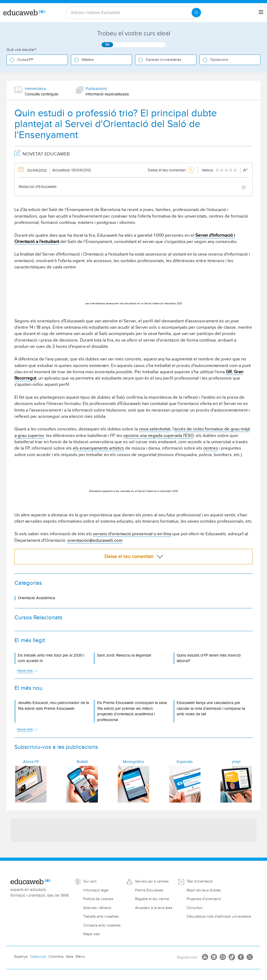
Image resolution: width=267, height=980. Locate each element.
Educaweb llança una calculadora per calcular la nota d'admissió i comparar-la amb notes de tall (211, 708)
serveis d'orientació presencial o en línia (132, 534)
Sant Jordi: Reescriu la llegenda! (124, 655)
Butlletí (82, 762)
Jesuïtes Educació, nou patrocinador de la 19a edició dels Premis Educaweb (53, 706)
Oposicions (219, 60)
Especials (185, 762)
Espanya (21, 957)
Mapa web (91, 934)
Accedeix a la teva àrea (154, 908)
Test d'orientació (200, 881)
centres (210, 448)
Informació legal (96, 890)
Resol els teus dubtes (204, 890)
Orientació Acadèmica (36, 598)
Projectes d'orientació (204, 899)
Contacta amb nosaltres (102, 925)
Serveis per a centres (152, 881)
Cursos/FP (25, 60)
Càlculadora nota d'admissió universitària (219, 917)
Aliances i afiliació (97, 908)
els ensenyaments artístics (98, 448)
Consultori (195, 908)
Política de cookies (98, 899)
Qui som (90, 881)
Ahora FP (31, 762)
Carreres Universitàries (163, 60)
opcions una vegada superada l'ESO (158, 436)
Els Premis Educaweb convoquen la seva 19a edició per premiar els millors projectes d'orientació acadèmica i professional (132, 711)
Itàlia (69, 957)
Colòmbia (56, 957)
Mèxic (80, 957)
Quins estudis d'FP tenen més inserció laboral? (209, 658)
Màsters (88, 60)
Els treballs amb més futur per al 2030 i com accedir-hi (51, 658)
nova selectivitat (155, 429)
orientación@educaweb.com (95, 540)
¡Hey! (236, 762)
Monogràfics (133, 762)
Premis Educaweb (149, 890)
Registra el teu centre (152, 899)
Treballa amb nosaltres (101, 917)
